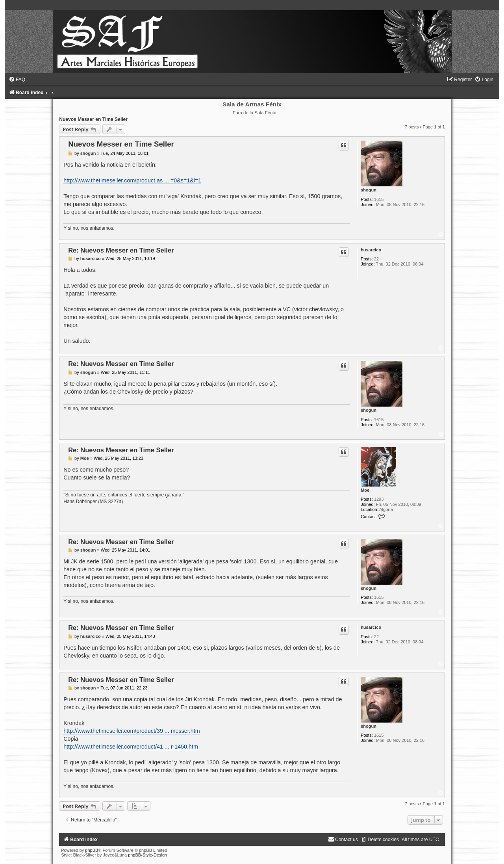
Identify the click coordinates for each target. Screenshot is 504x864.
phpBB (92, 850)
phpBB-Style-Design (147, 855)
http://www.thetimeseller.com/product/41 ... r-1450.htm (131, 747)
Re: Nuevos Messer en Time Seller (121, 250)
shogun (369, 190)
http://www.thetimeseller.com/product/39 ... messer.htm (132, 731)
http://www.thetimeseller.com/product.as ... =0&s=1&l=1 (132, 180)
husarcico (371, 250)
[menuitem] (17, 80)
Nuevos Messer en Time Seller (93, 119)
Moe (365, 490)
